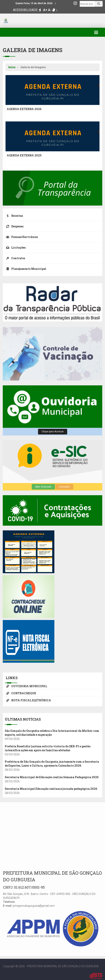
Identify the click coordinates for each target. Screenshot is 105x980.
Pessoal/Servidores (21, 237)
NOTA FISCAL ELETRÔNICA (28, 700)
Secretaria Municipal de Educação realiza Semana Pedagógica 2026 (52, 777)
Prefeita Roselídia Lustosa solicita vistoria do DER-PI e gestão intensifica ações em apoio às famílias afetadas (48, 748)
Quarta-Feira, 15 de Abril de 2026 (34, 3)
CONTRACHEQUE (20, 693)
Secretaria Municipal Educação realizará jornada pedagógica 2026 (51, 789)
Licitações (15, 248)
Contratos (15, 258)
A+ (45, 10)
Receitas (14, 216)
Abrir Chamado (43, 487)
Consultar (64, 487)
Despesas (14, 226)
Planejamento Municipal (26, 269)
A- (50, 10)
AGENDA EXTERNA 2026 (24, 109)
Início (12, 67)
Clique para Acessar (53, 432)
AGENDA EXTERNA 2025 (24, 155)
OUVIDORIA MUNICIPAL (26, 686)
